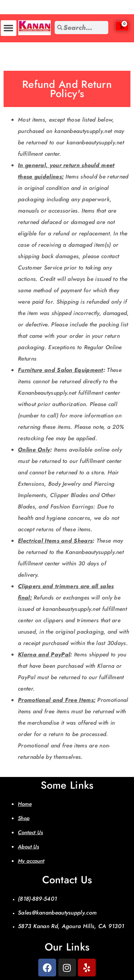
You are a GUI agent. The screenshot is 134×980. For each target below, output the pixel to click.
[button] (9, 28)
